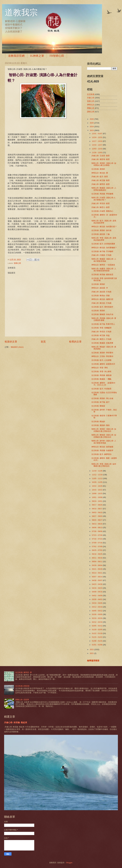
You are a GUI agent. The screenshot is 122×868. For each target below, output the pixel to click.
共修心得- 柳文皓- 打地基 (101, 303)
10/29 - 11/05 (97, 482)
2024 (92, 127)
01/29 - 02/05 (97, 630)
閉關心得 (91, 108)
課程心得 (91, 112)
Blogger (69, 863)
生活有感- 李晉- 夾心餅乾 (101, 372)
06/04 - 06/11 (97, 562)
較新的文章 (11, 342)
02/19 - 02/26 (97, 618)
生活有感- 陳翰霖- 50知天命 (102, 314)
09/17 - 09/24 (97, 505)
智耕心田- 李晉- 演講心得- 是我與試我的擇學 (104, 239)
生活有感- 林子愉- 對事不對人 (103, 324)
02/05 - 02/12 (97, 626)
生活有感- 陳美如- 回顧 (101, 296)
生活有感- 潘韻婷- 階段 (101, 425)
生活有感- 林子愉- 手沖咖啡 (102, 251)
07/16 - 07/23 (97, 539)
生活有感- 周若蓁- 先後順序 (102, 450)
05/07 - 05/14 (97, 577)
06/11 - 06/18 (97, 558)
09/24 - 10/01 (97, 501)
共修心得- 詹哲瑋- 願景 (101, 159)
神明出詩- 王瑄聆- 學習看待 (102, 356)
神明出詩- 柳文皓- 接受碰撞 (102, 447)
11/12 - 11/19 (97, 475)
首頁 (43, 342)
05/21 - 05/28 (97, 569)
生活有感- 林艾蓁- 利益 (101, 335)
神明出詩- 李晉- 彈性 (100, 368)
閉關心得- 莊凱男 (22, 700)
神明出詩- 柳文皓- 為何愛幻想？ (104, 227)
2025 (92, 123)
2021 (92, 653)
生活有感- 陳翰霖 (98, 406)
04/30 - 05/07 (97, 580)
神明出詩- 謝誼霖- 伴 (100, 288)
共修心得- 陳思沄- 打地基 (101, 339)
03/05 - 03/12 (97, 611)
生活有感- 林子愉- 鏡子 (101, 402)
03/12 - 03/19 (97, 607)
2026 (92, 119)
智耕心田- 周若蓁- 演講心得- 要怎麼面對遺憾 (104, 319)
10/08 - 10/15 (97, 493)
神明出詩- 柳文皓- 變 (100, 173)
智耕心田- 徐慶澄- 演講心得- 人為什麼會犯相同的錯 (104, 270)
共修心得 (91, 98)
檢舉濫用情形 (93, 661)
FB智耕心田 (57, 56)
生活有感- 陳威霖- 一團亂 (101, 379)
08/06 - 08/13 (97, 528)
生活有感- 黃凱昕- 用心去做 (102, 398)
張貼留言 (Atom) (17, 347)
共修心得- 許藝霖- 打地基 (101, 255)
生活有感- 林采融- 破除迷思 (102, 275)
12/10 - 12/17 (97, 145)
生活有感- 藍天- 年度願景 (101, 389)
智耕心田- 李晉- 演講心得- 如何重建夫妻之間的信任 (104, 465)
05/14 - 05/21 (97, 573)
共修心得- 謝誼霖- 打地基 (101, 292)
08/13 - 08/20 (97, 524)
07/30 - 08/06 (97, 531)
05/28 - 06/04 (97, 565)
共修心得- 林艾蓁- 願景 (101, 180)
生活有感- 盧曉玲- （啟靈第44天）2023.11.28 (103, 384)
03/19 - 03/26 (97, 603)
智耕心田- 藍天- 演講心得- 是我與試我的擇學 (104, 222)
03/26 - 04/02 (97, 599)
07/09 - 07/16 (97, 543)
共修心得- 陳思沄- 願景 (101, 207)
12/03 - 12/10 (97, 149)
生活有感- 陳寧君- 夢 (24, 672)
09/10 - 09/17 (97, 509)
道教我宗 (21, 13)
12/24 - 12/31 (97, 137)
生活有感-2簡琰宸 (22, 686)
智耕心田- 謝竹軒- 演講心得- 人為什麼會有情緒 (104, 442)
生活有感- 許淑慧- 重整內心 (102, 211)
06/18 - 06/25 (97, 554)
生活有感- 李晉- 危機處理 (101, 328)
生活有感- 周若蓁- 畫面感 (101, 375)
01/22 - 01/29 (97, 633)
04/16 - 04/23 (97, 588)
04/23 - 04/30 (97, 584)
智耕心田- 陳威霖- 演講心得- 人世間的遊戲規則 (104, 189)
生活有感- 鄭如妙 (98, 422)
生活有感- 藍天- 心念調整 (101, 360)
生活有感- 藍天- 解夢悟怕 (101, 454)
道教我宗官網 (16, 56)
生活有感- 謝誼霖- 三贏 (101, 234)
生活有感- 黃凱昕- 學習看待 (102, 353)
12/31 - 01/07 (97, 134)
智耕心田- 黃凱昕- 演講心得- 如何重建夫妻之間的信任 (104, 430)
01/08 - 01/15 (97, 641)
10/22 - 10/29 (97, 486)
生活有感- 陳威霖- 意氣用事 (102, 343)
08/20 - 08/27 (97, 520)
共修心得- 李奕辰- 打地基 (101, 332)
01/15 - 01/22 (97, 637)
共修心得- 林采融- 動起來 (16, 722)
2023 (92, 130)
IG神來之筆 (37, 56)
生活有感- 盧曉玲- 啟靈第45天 (103, 364)
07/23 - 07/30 (97, 535)
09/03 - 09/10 (97, 512)
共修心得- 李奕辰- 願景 (101, 203)
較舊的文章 (75, 342)
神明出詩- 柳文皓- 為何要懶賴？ (104, 248)
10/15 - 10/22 (97, 490)
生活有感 (91, 94)
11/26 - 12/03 (97, 153)
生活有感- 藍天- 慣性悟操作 (102, 307)
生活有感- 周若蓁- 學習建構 (102, 194)
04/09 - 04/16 (97, 592)
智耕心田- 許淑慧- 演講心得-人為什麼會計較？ (103, 199)
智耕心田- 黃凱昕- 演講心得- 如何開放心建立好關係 (104, 164)
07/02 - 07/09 (97, 546)
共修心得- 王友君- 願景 (101, 156)
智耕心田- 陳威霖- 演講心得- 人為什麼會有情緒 (104, 260)
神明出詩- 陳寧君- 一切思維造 (103, 265)
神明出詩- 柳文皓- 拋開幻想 (102, 299)
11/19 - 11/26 (97, 471)
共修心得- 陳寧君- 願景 (101, 184)
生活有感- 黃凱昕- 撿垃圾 (101, 230)
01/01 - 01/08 (97, 645)
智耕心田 (17, 263)
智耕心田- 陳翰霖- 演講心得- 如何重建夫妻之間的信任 (104, 436)
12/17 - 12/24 (97, 141)
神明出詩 (91, 105)
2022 (92, 649)
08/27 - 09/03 (97, 516)
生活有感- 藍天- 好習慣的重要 (103, 244)
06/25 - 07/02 (97, 550)
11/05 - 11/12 (97, 478)
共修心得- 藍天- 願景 (100, 177)
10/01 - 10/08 (97, 497)
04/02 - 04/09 (97, 596)
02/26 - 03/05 (97, 614)
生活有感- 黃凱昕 (98, 169)
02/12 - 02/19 (97, 622)
